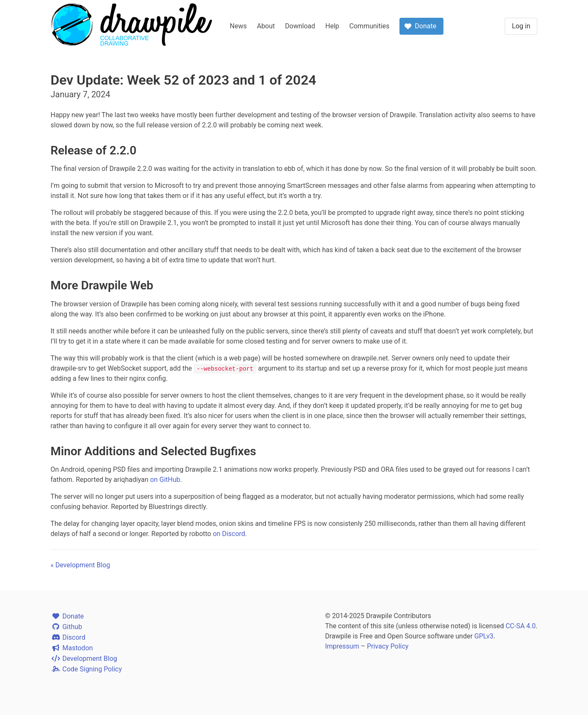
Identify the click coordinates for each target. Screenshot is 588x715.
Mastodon (72, 648)
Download (300, 26)
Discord (68, 637)
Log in (521, 26)
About (266, 26)
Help (332, 26)
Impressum (342, 646)
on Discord (229, 534)
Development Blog (84, 659)
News (238, 26)
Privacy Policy (388, 646)
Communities (369, 26)
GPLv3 (484, 636)
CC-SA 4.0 (521, 626)
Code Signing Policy (86, 669)
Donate (67, 616)
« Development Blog (81, 565)
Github (67, 627)
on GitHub (165, 480)
